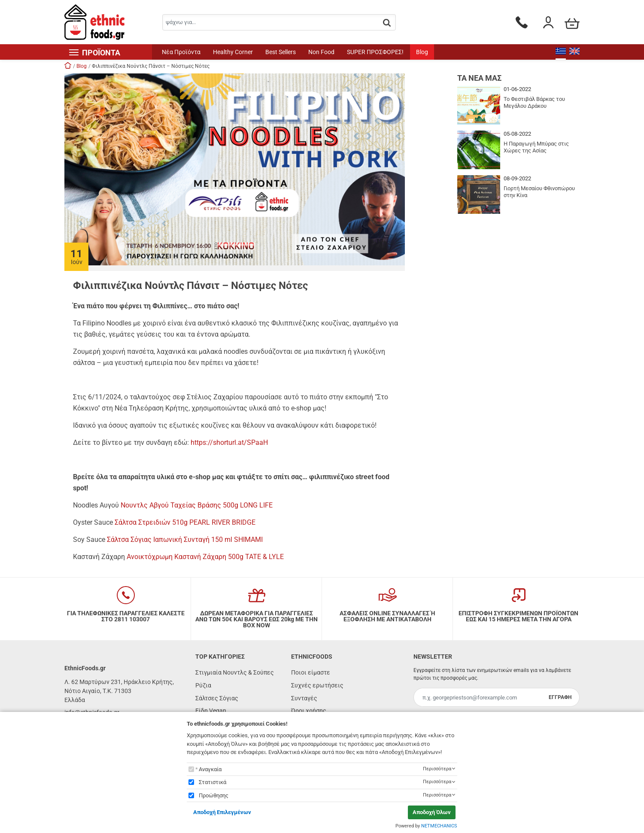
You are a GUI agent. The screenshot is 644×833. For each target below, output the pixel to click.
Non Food (321, 52)
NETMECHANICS (439, 826)
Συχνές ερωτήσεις (317, 685)
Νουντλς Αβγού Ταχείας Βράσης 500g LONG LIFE (197, 505)
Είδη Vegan (211, 711)
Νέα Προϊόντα (181, 52)
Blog (422, 52)
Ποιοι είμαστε (311, 672)
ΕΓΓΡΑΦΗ (560, 697)
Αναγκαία (210, 769)
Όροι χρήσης (309, 711)
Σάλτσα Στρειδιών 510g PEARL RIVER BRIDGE (185, 522)
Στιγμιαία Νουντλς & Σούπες (235, 672)
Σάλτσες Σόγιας (217, 698)
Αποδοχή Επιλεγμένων (222, 812)
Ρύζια (203, 685)
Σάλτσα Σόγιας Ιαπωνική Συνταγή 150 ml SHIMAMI (185, 540)
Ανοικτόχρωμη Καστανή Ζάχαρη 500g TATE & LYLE (205, 557)
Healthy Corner (233, 52)
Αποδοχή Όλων (432, 812)
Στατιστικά (213, 782)
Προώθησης (214, 795)
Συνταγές (304, 698)
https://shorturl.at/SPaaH (229, 442)
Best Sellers (281, 52)
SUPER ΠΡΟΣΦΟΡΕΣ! (375, 52)
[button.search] (387, 23)
